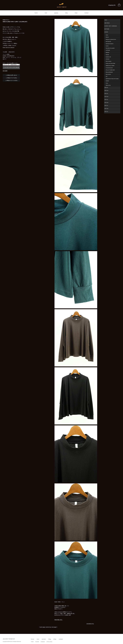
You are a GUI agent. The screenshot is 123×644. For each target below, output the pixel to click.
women (56, 13)
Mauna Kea (108, 85)
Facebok (37, 642)
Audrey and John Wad (110, 63)
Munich (107, 37)
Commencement (109, 68)
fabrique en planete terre (111, 39)
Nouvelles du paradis (110, 48)
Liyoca (107, 46)
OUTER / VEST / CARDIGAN (111, 26)
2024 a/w (106, 96)
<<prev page (42, 627)
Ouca (107, 83)
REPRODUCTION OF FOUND (112, 79)
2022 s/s (106, 112)
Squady (107, 55)
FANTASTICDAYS (110, 44)
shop (76, 13)
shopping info (112, 5)
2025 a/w (106, 90)
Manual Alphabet (109, 72)
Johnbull (107, 59)
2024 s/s (106, 99)
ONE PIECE (107, 23)
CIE (107, 77)
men (46, 13)
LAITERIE (108, 50)
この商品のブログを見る (11, 78)
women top (48, 627)
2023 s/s (106, 106)
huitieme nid (108, 57)
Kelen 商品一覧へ (59, 620)
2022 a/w (106, 109)
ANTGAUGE (108, 42)
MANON (107, 52)
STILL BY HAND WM (110, 70)
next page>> (54, 627)
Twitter (32, 642)
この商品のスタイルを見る (11, 80)
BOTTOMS (107, 29)
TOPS (106, 20)
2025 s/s (106, 93)
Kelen (107, 35)
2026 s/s (106, 87)
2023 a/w (106, 103)
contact (86, 13)
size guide (5, 71)
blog (66, 13)
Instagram (43, 642)
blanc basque (109, 61)
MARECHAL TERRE (110, 66)
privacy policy (49, 642)
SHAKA (107, 81)
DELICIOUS (108, 74)
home (36, 13)
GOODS (106, 32)
